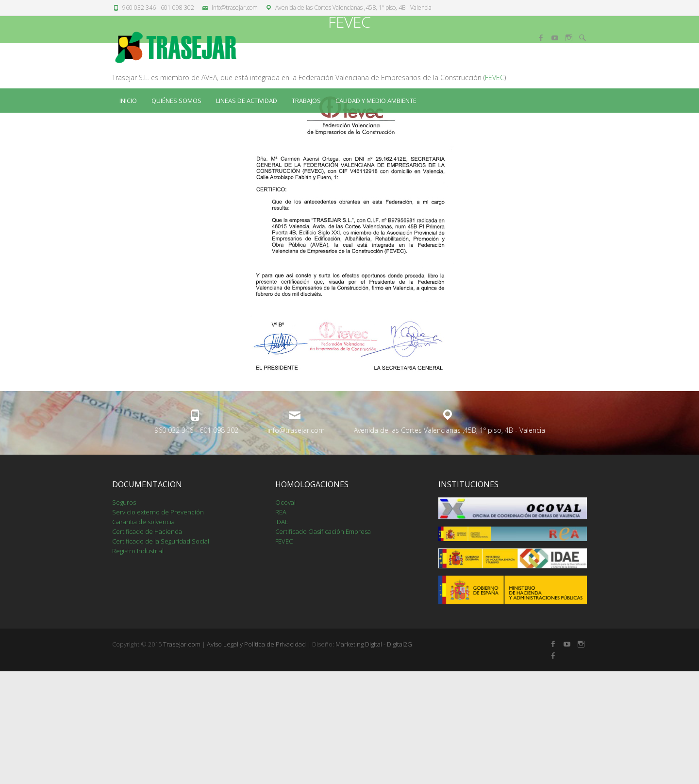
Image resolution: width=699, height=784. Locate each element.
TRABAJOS (306, 101)
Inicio (128, 101)
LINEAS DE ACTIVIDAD (247, 101)
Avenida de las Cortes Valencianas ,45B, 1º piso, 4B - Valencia (353, 8)
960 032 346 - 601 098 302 (158, 8)
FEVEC (495, 190)
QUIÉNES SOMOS (176, 101)
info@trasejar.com (235, 8)
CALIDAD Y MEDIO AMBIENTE (376, 101)
